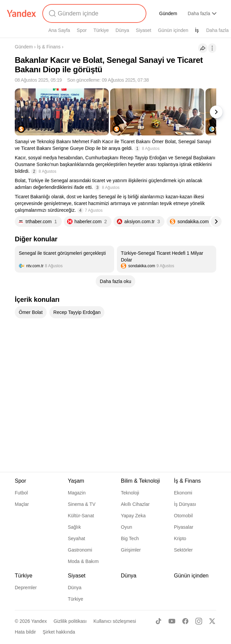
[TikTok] (158, 621)
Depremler (26, 588)
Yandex (39, 621)
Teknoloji (130, 493)
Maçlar (22, 504)
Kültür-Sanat (81, 516)
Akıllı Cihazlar (135, 504)
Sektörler (183, 550)
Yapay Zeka (133, 516)
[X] (212, 621)
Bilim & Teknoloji (140, 481)
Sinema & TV (82, 504)
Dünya (122, 30)
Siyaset (144, 30)
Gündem (168, 13)
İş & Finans (49, 47)
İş (197, 30)
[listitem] (64, 259)
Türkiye (101, 30)
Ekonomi (183, 493)
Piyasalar (184, 527)
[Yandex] (21, 13)
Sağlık (74, 527)
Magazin (77, 493)
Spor (82, 30)
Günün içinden (173, 30)
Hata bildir (25, 632)
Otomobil (183, 516)
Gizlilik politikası (70, 621)
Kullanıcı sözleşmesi (115, 621)
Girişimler (131, 550)
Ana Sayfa (59, 30)
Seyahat (76, 538)
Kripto (180, 538)
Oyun (126, 527)
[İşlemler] (212, 48)
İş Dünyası (185, 504)
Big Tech (130, 538)
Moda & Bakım (83, 561)
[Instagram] (199, 621)
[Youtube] (172, 621)
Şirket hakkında (59, 632)
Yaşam (76, 481)
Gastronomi (80, 550)
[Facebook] (185, 621)
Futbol (21, 493)
